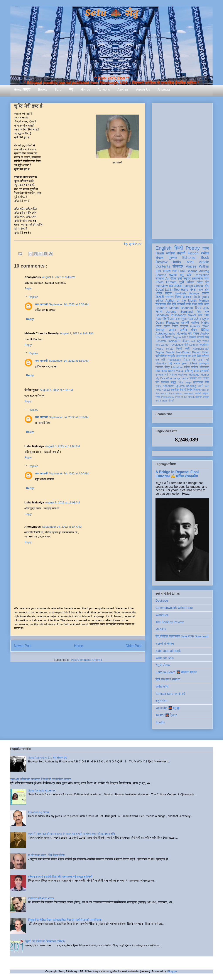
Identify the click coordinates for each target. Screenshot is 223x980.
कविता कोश (162, 687)
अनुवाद (187, 278)
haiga (188, 382)
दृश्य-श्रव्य (204, 364)
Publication (174, 360)
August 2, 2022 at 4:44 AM (56, 390)
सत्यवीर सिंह (203, 337)
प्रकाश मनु (176, 275)
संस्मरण (169, 297)
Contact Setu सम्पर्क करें (170, 694)
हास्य (184, 364)
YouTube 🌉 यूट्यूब (167, 708)
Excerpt (188, 286)
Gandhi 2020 (200, 326)
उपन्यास (159, 375)
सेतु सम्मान (198, 360)
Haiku (205, 323)
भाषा (207, 315)
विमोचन (173, 375)
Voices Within (197, 266)
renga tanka (181, 378)
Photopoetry (168, 397)
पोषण (194, 330)
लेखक (160, 258)
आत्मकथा (175, 319)
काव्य (206, 248)
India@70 (174, 341)
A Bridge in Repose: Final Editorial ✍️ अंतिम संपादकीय (177, 474)
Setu (58, 89)
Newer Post (23, 646)
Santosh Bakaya (187, 293)
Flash (196, 297)
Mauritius (161, 364)
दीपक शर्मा (176, 278)
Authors (104, 89)
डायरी (200, 386)
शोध (207, 286)
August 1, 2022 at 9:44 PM (77, 333)
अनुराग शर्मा (170, 271)
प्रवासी (185, 323)
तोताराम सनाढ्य (202, 397)
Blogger (172, 971)
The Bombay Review (170, 622)
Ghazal (199, 286)
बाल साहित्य (175, 286)
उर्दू (190, 333)
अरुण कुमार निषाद (167, 326)
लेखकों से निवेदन (165, 644)
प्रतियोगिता (161, 356)
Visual (180, 371)
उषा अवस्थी (41, 304)
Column (194, 345)
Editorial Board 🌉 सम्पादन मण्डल (176, 672)
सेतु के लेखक (163, 665)
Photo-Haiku (176, 393)
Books (42, 89)
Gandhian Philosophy (171, 315)
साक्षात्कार (161, 304)
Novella (182, 333)
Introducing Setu (38, 812)
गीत (169, 304)
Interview (162, 286)
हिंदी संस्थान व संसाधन (168, 679)
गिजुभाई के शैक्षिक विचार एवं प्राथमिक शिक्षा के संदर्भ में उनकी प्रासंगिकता (65, 920)
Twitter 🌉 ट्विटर (166, 715)
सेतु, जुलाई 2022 (133, 244)
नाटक (177, 364)
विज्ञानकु (160, 330)
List (158, 271)
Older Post (133, 646)
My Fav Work (164, 378)
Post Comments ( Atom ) (86, 660)
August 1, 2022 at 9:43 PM (59, 277)
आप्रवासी (204, 371)
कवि (189, 275)
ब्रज (207, 386)
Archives (164, 89)
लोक (158, 371)
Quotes (180, 386)
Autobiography (165, 333)
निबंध (178, 297)
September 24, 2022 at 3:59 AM (69, 361)
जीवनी (166, 319)
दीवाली (183, 390)
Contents (163, 266)
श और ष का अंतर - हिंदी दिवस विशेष (46, 855)
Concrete (161, 341)
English (163, 248)
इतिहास (185, 341)
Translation (202, 275)
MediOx (161, 629)
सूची (182, 282)
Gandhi (170, 352)
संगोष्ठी (171, 401)
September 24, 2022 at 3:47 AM (62, 527)
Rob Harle (181, 290)
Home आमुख (22, 89)
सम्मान (172, 330)
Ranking (191, 386)
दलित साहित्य (191, 367)
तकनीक (175, 390)
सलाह (164, 371)
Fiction (193, 253)
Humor (205, 375)
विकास (197, 390)
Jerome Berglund (179, 312)
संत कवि (160, 360)
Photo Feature (166, 282)
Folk (158, 390)
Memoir (204, 300)
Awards (123, 89)
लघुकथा (160, 278)
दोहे (170, 364)
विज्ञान (168, 337)
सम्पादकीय (197, 278)
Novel (192, 315)
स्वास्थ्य (171, 371)
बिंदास (168, 293)
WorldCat (162, 615)
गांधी (186, 345)
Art (167, 278)
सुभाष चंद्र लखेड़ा (191, 319)
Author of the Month (181, 300)
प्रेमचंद (193, 337)
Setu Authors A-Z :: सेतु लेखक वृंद (47, 758)
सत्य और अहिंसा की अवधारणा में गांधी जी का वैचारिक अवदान (41, 779)
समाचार (187, 297)
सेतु (71, 89)
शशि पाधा (192, 304)
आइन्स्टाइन (181, 356)
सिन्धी (179, 349)
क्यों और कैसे (194, 356)
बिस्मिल (205, 330)
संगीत (158, 397)
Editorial (189, 258)
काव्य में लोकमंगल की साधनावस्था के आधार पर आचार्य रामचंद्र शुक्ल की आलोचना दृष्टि (72, 834)
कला (193, 341)
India (177, 262)
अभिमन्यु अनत (192, 371)
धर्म (166, 375)
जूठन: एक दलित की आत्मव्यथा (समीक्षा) (45, 941)
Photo (170, 349)
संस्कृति (171, 356)
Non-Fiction (183, 352)
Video (206, 352)
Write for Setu (165, 658)
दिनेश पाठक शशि (199, 290)
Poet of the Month (185, 397)
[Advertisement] (182, 170)
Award (159, 349)
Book (205, 258)
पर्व (208, 360)
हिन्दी (178, 248)
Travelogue (176, 345)
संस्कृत (184, 326)
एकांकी (198, 393)
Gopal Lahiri (164, 290)
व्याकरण (165, 382)
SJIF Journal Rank (168, 651)
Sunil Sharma (188, 271)
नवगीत (206, 378)
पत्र (200, 315)
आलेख (170, 253)
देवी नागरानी (179, 304)
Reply (28, 288)
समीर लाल (203, 304)
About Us (143, 89)
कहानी (181, 253)
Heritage (194, 375)
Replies (33, 297)
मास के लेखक (161, 401)
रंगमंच (190, 390)
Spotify (160, 722)
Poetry (193, 248)
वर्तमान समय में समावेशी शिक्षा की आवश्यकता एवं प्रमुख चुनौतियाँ (60, 877)
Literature (177, 367)
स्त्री (187, 349)
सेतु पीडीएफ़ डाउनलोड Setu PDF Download (182, 636)
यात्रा (196, 333)
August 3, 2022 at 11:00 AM (63, 446)
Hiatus (85, 89)
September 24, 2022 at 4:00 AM (69, 473)
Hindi (160, 253)
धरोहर (159, 293)
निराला (187, 360)
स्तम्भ (190, 262)
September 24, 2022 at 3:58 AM (69, 304)
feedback (189, 393)
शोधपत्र (178, 266)
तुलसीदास (198, 382)
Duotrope (162, 601)
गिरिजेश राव (195, 378)
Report (196, 352)
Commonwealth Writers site (174, 608)
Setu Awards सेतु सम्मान (42, 790)
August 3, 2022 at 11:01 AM (63, 502)
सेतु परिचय (161, 701)
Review (161, 262)
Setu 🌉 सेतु (111, 13)
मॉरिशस (205, 356)
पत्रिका (206, 393)
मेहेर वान (203, 312)
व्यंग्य (207, 278)
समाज (158, 386)
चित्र (158, 319)
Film (180, 382)
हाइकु (173, 382)
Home (79, 646)
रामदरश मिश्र (163, 367)
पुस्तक (173, 258)
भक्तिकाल (204, 367)
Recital (166, 390)
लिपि (207, 382)
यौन (157, 382)
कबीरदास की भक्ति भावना (41, 898)
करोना (183, 330)
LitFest (193, 364)
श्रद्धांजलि (204, 345)
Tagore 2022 (180, 337)
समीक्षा (205, 253)
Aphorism (168, 386)
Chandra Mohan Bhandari (174, 308)
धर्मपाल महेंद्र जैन (198, 282)
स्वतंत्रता (183, 375)
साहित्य (195, 323)
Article (204, 262)
